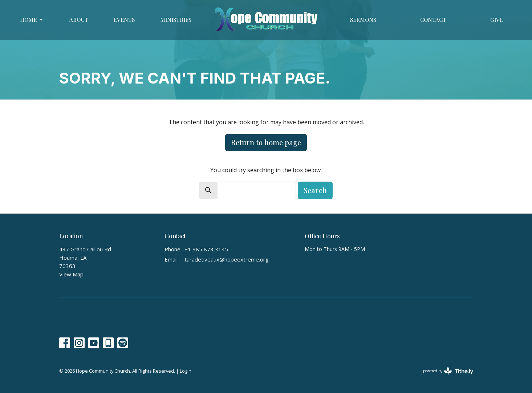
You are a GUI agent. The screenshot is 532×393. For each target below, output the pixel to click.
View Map (71, 274)
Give (497, 20)
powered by (448, 371)
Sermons (363, 20)
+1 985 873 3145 (206, 249)
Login (186, 371)
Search (315, 190)
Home (32, 20)
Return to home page (266, 142)
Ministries (176, 20)
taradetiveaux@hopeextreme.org (227, 259)
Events (124, 20)
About (79, 20)
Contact (433, 20)
